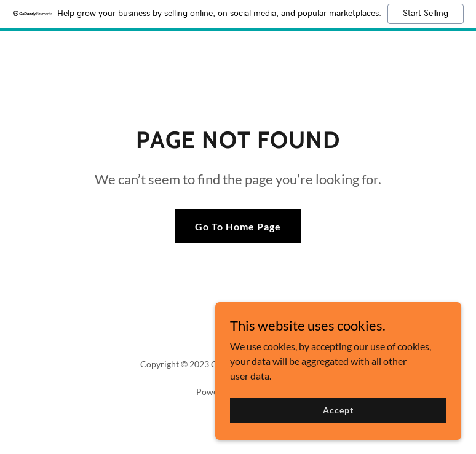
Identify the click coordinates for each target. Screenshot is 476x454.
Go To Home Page (238, 226)
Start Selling (426, 14)
